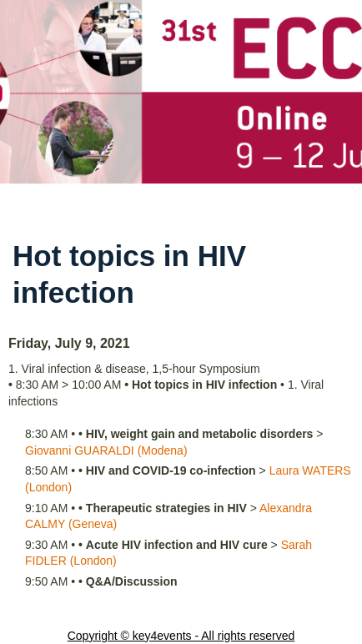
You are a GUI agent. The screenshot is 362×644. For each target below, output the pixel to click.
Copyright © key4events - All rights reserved (181, 636)
